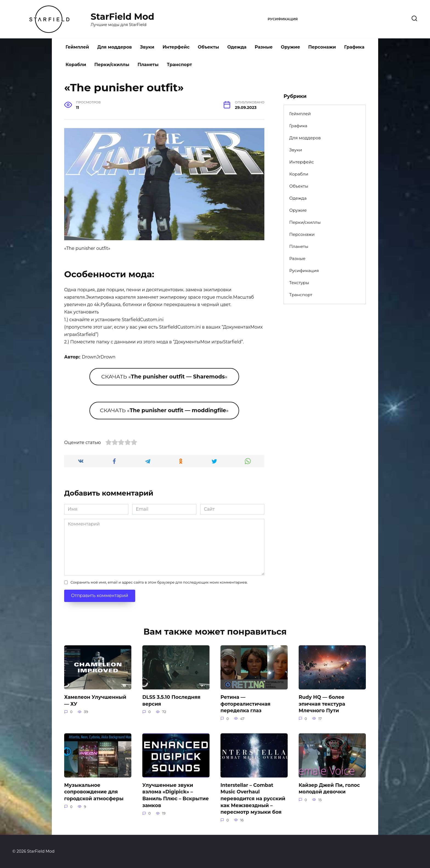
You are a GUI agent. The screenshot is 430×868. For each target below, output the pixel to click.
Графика (354, 47)
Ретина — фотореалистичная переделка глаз (245, 704)
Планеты (148, 65)
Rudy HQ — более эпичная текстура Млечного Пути (322, 704)
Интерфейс (176, 47)
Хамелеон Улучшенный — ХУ (95, 700)
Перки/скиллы (112, 65)
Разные (264, 47)
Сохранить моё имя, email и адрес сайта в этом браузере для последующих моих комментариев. (159, 582)
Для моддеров (115, 47)
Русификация (283, 19)
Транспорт (179, 65)
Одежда (237, 47)
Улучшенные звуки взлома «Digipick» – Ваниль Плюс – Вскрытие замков (176, 795)
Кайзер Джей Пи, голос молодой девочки (329, 788)
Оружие (290, 47)
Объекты (208, 47)
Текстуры (299, 283)
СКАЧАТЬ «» (164, 377)
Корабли (76, 65)
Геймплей (77, 47)
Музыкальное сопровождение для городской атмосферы (94, 792)
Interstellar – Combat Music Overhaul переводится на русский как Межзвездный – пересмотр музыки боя (253, 799)
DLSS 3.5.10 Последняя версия (171, 700)
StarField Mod (123, 17)
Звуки (147, 47)
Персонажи (322, 47)
